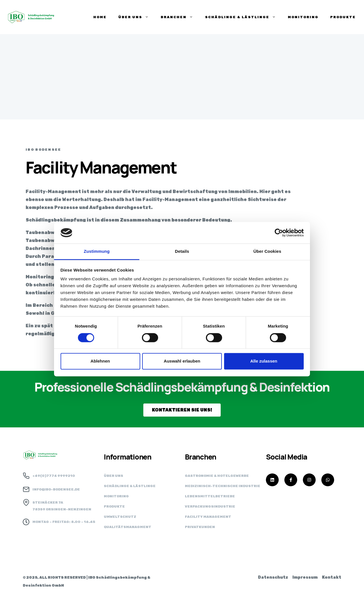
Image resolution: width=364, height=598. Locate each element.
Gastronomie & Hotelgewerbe (217, 476)
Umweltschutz (120, 517)
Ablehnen (100, 361)
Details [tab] (182, 252)
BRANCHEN (177, 17)
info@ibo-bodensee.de (56, 489)
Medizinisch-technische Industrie (223, 486)
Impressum (305, 577)
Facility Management (208, 517)
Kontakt (332, 577)
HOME (100, 17)
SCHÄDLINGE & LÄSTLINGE (241, 17)
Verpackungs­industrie (210, 506)
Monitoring (303, 17)
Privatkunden (200, 527)
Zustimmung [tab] (97, 252)
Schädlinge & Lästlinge (130, 486)
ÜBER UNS (134, 17)
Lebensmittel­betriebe (210, 496)
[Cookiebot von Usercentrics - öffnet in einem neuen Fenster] (279, 233)
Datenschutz (273, 577)
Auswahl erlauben (182, 361)
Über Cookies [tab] (267, 252)
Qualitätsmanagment (128, 527)
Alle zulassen (264, 361)
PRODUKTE (343, 17)
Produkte (114, 506)
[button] (182, 410)
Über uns (113, 476)
